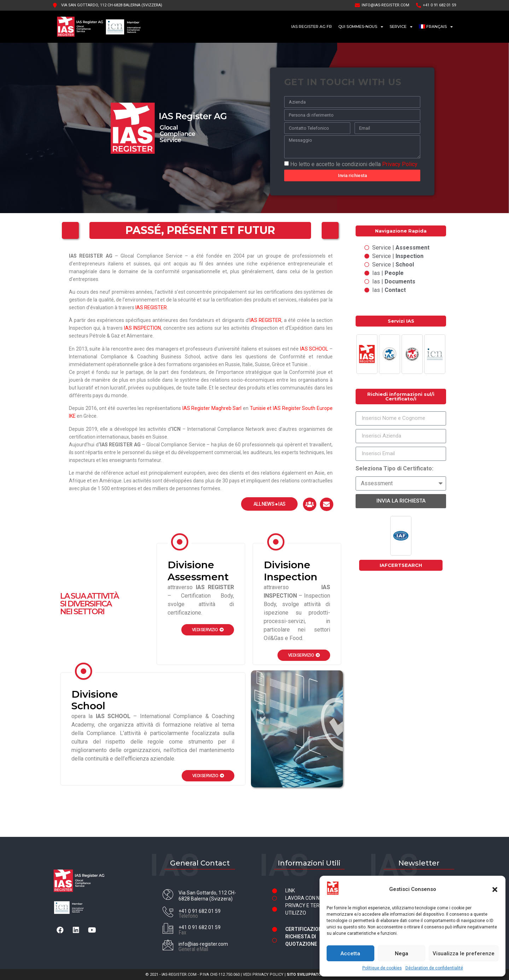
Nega (402, 953)
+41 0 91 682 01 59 (200, 911)
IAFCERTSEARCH (401, 565)
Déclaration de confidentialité (434, 968)
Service (401, 27)
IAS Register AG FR (312, 27)
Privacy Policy (400, 164)
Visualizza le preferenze (464, 953)
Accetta (350, 953)
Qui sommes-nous (361, 27)
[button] (495, 890)
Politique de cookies (382, 968)
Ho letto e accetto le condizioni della (354, 164)
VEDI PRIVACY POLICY (263, 975)
